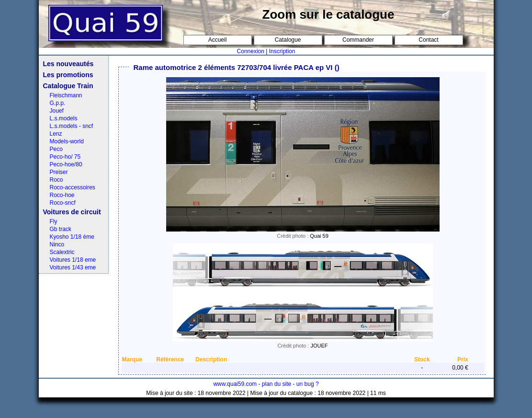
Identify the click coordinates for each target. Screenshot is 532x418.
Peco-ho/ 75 (65, 157)
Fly (54, 221)
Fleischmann (66, 95)
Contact (428, 40)
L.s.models (64, 118)
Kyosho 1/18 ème (72, 237)
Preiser (59, 172)
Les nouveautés (68, 64)
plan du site (277, 384)
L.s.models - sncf (72, 126)
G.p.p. (58, 103)
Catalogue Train (68, 86)
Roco (57, 180)
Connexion (251, 51)
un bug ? (308, 384)
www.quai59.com (235, 384)
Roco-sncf (63, 203)
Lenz (56, 134)
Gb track (61, 229)
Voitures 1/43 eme (73, 267)
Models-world (67, 141)
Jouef (57, 111)
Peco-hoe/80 (66, 164)
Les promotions (68, 75)
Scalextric (62, 252)
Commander (358, 40)
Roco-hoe (62, 195)
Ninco (57, 244)
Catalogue (288, 40)
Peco (56, 149)
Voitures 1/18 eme (73, 260)
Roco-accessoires (73, 187)
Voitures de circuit (72, 212)
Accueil (218, 40)
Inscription (282, 51)
